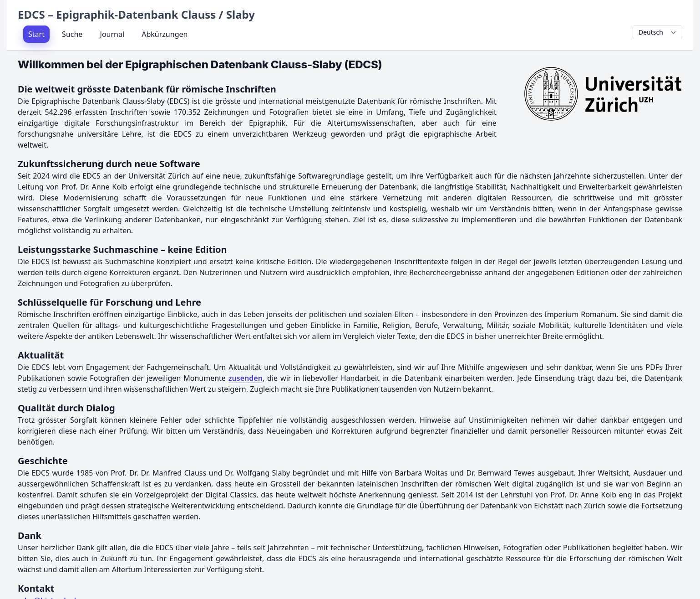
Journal (112, 34)
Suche (72, 34)
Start (36, 34)
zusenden (246, 378)
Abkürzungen (165, 34)
